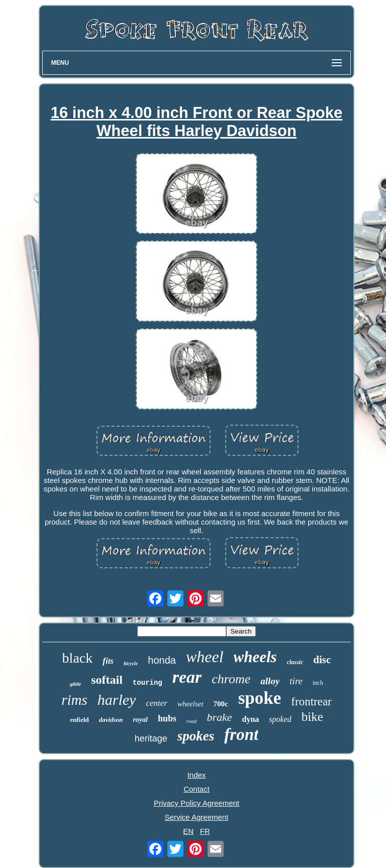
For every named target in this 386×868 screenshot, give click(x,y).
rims (74, 700)
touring (148, 683)
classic (295, 662)
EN (188, 831)
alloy (270, 681)
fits (108, 661)
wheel (205, 657)
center (156, 703)
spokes (196, 736)
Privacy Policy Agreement (197, 803)
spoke (260, 698)
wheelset (190, 704)
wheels (255, 657)
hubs (167, 718)
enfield (79, 720)
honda (162, 660)
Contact (197, 789)
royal (140, 720)
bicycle (131, 663)
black (78, 658)
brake (219, 717)
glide (75, 684)
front (241, 734)
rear (187, 677)
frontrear (311, 702)
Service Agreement (197, 817)
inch (318, 683)
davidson (111, 720)
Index (197, 775)
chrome (231, 679)
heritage (151, 738)
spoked (280, 719)
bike (312, 717)
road (191, 721)
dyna (251, 719)
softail (107, 680)
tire (296, 681)
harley (117, 700)
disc (322, 660)
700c (221, 704)
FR (205, 831)
